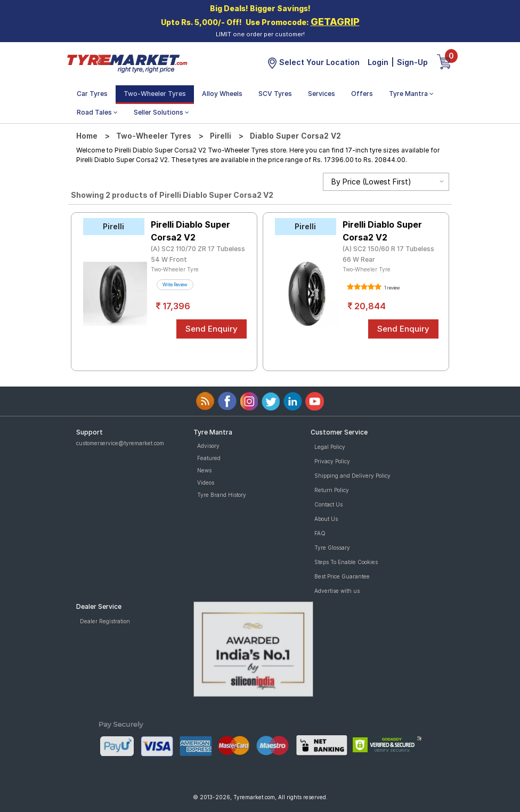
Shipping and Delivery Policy (352, 476)
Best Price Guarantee (342, 576)
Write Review (175, 285)
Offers (362, 94)
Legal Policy (330, 447)
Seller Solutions (161, 112)
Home (87, 136)
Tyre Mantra (411, 94)
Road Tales (97, 112)
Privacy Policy (332, 461)
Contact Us (328, 504)
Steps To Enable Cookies (346, 562)
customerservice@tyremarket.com (120, 443)
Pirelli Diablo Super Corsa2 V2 (190, 231)
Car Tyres (92, 94)
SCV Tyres (275, 94)
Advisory (208, 446)
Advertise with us (337, 591)
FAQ (320, 533)
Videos (206, 483)
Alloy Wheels (222, 94)
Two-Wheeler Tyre (175, 269)
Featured (209, 458)
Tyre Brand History (222, 495)
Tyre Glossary (332, 548)
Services (322, 94)
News (204, 470)
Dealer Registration (105, 621)
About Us (326, 519)
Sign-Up (412, 62)
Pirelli (221, 136)
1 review (392, 288)
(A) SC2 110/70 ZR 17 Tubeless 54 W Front (198, 254)
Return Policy (332, 490)
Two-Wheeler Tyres (155, 94)
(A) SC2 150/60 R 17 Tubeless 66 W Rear (388, 254)
